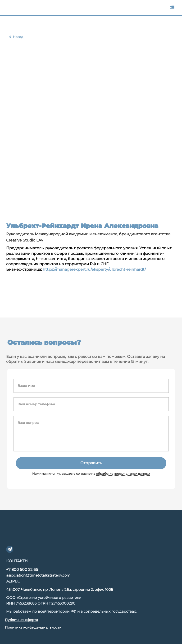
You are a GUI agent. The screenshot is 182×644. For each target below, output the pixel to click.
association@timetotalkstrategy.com (38, 575)
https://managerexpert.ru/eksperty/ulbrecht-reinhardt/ (94, 269)
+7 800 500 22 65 (22, 570)
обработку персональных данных (123, 474)
